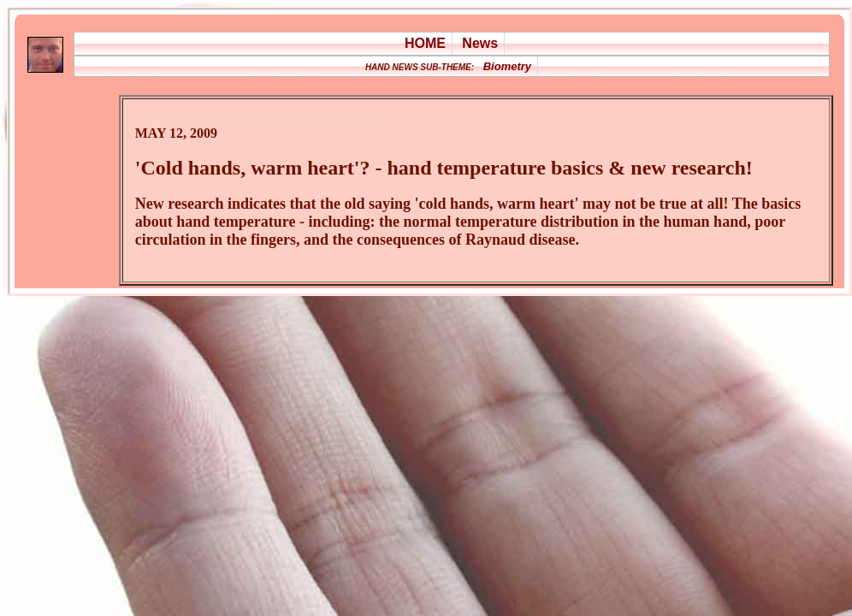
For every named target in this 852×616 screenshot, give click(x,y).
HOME (425, 43)
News (480, 43)
